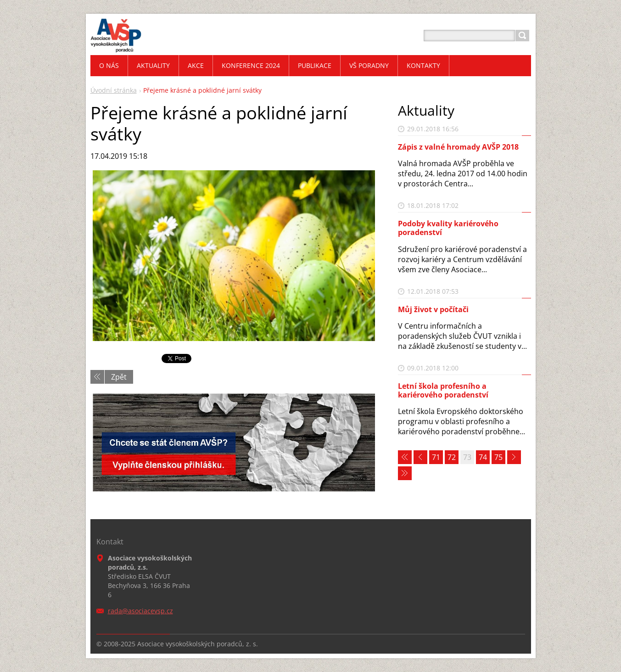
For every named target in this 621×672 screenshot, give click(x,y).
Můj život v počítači (433, 309)
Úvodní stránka (114, 90)
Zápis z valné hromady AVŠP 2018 (458, 147)
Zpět (119, 377)
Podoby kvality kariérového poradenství (448, 228)
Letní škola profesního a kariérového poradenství (443, 390)
